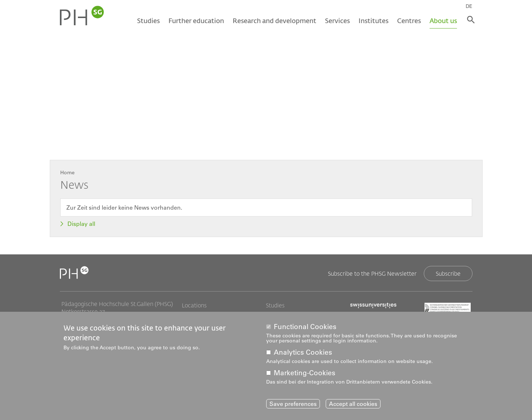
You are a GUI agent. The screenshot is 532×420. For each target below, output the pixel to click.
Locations (194, 305)
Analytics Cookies (303, 353)
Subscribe (448, 273)
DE (471, 6)
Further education (195, 21)
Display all (81, 224)
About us (443, 21)
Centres (408, 21)
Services (337, 21)
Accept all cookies (353, 404)
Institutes (373, 21)
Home (67, 172)
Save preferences (293, 404)
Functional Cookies (305, 327)
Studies (148, 21)
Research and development (274, 21)
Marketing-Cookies (305, 373)
